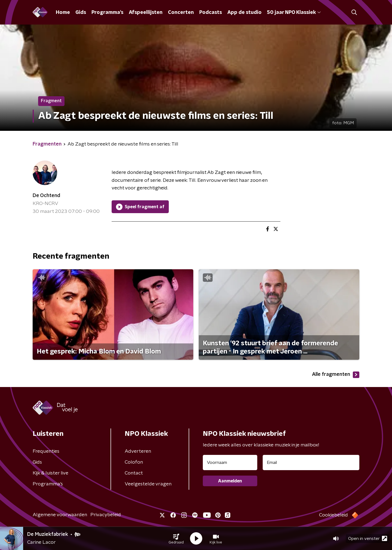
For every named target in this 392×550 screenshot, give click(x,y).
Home (63, 13)
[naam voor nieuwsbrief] (230, 463)
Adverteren (138, 451)
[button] (176, 539)
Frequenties (46, 451)
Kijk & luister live (50, 473)
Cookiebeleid (333, 515)
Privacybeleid (106, 515)
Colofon (134, 462)
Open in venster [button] (368, 538)
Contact (134, 473)
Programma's (107, 13)
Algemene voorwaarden (60, 515)
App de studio (244, 13)
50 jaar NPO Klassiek (294, 13)
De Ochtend (46, 196)
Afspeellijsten (146, 13)
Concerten (181, 13)
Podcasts (211, 13)
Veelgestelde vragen (148, 484)
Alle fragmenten (336, 375)
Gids (81, 13)
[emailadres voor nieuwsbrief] (311, 463)
